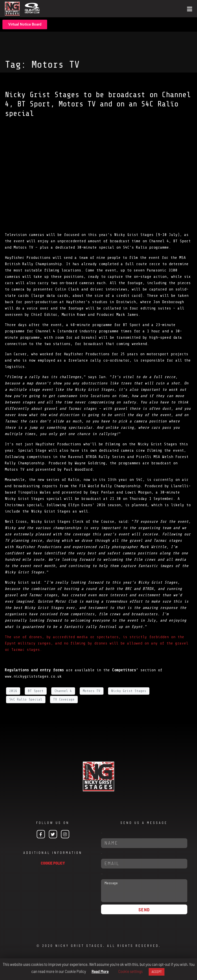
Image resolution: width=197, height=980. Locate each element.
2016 (13, 691)
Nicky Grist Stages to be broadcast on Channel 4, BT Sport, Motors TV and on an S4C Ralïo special (98, 104)
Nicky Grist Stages (129, 691)
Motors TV (92, 691)
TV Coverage (64, 699)
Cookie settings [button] (130, 971)
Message (102, 874)
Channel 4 (63, 691)
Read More (100, 971)
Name (102, 833)
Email (101, 854)
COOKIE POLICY (53, 863)
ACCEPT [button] (157, 972)
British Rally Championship (33, 264)
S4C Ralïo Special (26, 699)
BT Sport (36, 691)
